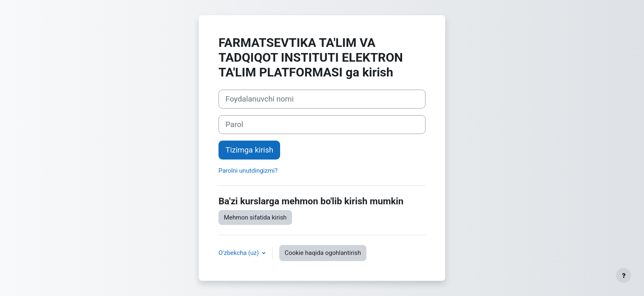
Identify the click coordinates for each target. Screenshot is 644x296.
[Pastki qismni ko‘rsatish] (623, 275)
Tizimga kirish (249, 150)
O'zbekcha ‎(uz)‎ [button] (239, 253)
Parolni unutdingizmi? (248, 171)
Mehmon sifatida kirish (255, 217)
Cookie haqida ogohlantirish (323, 253)
